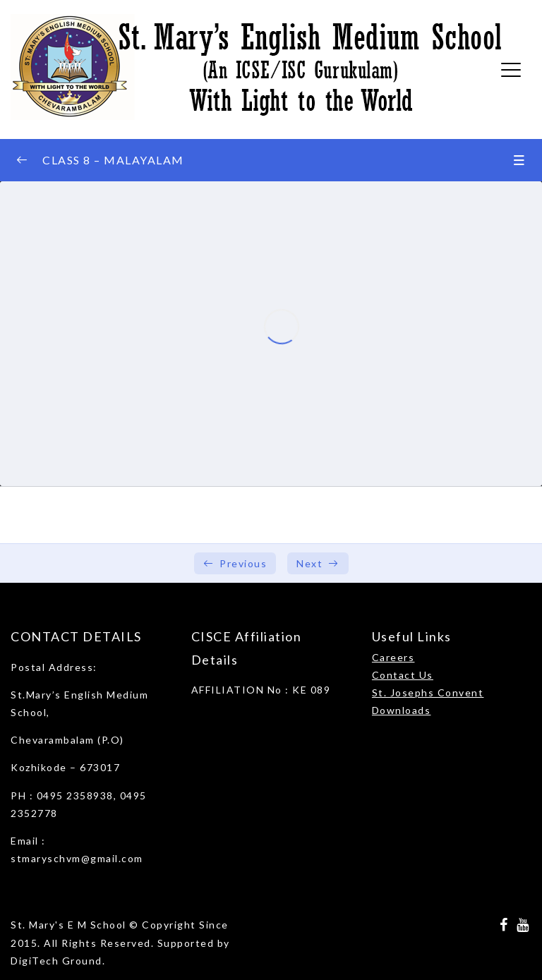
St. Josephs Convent (428, 692)
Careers (393, 657)
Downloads (402, 710)
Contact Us (403, 675)
